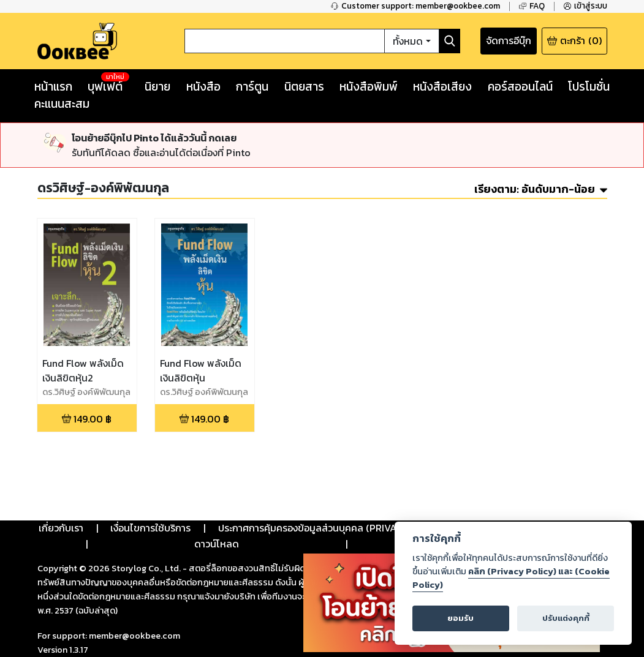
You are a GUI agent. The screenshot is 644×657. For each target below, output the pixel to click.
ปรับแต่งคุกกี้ (566, 618)
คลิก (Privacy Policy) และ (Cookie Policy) (511, 578)
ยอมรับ (460, 618)
